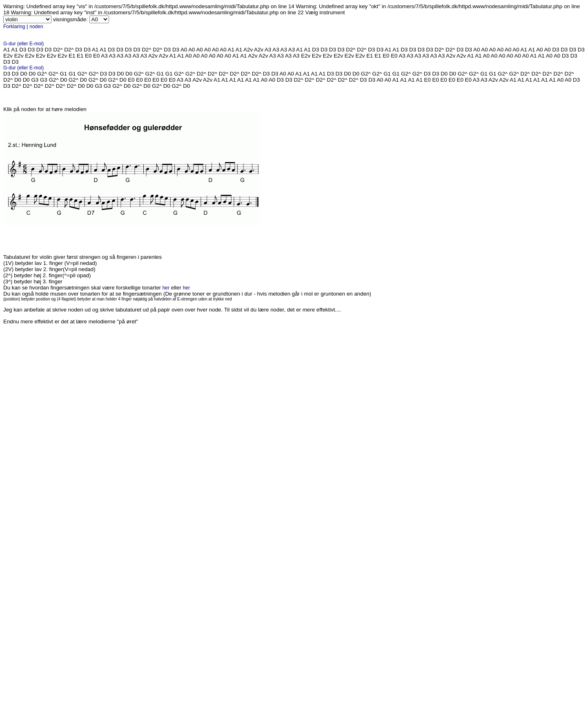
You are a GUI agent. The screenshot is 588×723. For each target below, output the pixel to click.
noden (36, 27)
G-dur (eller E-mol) (23, 44)
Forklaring (14, 27)
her (166, 288)
